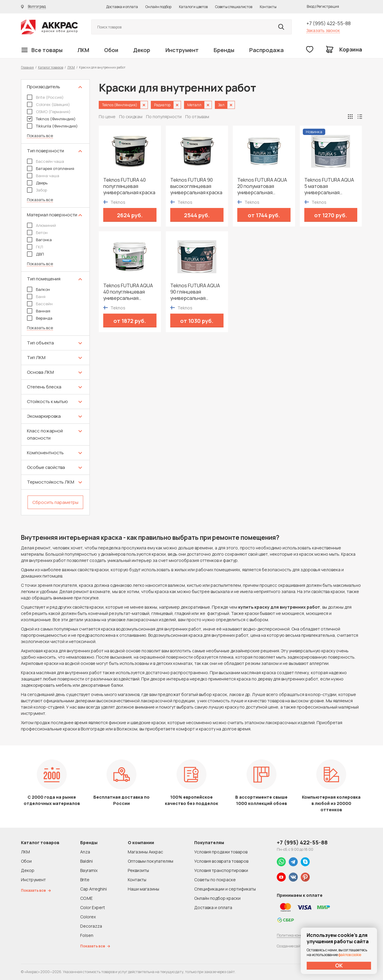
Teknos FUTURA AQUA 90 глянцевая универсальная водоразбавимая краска (195, 292)
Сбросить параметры (55, 502)
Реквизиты (138, 870)
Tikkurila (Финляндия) (52, 126)
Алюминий (41, 225)
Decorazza (91, 926)
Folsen (87, 935)
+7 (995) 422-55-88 (329, 23)
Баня (36, 297)
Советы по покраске (215, 880)
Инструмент (182, 50)
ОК (339, 965)
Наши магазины (143, 889)
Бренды (224, 50)
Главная (27, 67)
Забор (37, 190)
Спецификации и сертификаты (225, 889)
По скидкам (131, 117)
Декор (142, 50)
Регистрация (328, 6)
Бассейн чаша (45, 161)
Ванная (39, 311)
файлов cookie (350, 955)
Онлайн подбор (158, 7)
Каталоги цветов (193, 7)
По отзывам (197, 117)
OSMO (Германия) (49, 112)
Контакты (268, 7)
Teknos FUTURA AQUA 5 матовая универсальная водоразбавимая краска (329, 186)
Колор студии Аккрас (49, 27)
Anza (85, 852)
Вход (311, 6)
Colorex (88, 917)
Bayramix (89, 870)
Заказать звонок (323, 30)
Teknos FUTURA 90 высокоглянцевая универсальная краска (196, 186)
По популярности (164, 117)
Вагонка (39, 240)
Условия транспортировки (221, 870)
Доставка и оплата (122, 7)
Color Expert (93, 907)
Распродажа (266, 50)
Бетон (37, 233)
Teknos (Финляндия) (51, 119)
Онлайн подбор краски (217, 898)
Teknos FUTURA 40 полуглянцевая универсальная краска (129, 186)
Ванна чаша (43, 176)
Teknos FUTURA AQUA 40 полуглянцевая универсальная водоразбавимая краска (128, 292)
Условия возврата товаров (221, 861)
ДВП (35, 254)
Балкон (38, 289)
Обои (111, 50)
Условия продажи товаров (221, 852)
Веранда (40, 318)
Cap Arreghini (94, 889)
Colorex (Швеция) (48, 104)
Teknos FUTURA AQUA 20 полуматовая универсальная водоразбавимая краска (262, 186)
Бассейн (40, 304)
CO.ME (86, 898)
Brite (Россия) (45, 97)
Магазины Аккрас (145, 852)
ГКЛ (35, 247)
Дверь (37, 183)
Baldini (86, 861)
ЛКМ (83, 50)
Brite (85, 880)
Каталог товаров (51, 67)
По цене (107, 117)
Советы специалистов (234, 7)
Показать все (40, 136)
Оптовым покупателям (151, 861)
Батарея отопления (51, 168)
